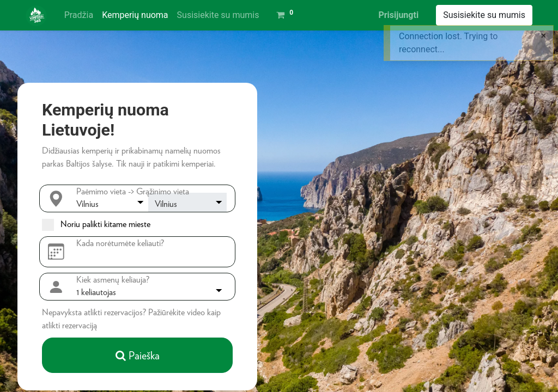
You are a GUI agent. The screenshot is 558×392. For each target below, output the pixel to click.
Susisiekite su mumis (484, 15)
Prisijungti (398, 15)
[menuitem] (79, 15)
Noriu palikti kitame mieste (105, 224)
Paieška (138, 356)
